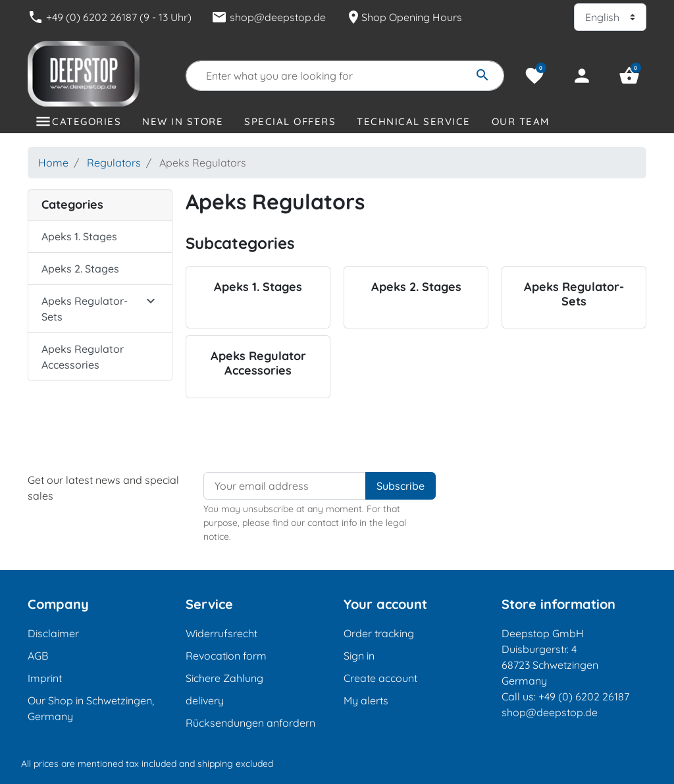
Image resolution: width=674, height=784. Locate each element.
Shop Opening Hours (404, 17)
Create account (380, 678)
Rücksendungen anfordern (250, 723)
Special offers (290, 121)
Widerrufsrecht (221, 633)
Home (53, 163)
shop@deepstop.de (269, 17)
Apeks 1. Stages (79, 236)
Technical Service (414, 121)
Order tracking (379, 633)
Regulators (114, 163)
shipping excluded (235, 764)
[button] (629, 76)
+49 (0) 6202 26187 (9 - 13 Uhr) (110, 17)
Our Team (521, 121)
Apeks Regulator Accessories (83, 357)
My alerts (366, 700)
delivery (205, 700)
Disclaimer (53, 633)
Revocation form (226, 656)
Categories (87, 121)
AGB (38, 656)
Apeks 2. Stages (80, 269)
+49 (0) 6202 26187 (584, 696)
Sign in (359, 656)
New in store (183, 121)
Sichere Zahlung (224, 678)
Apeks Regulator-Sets (85, 309)
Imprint (45, 678)
